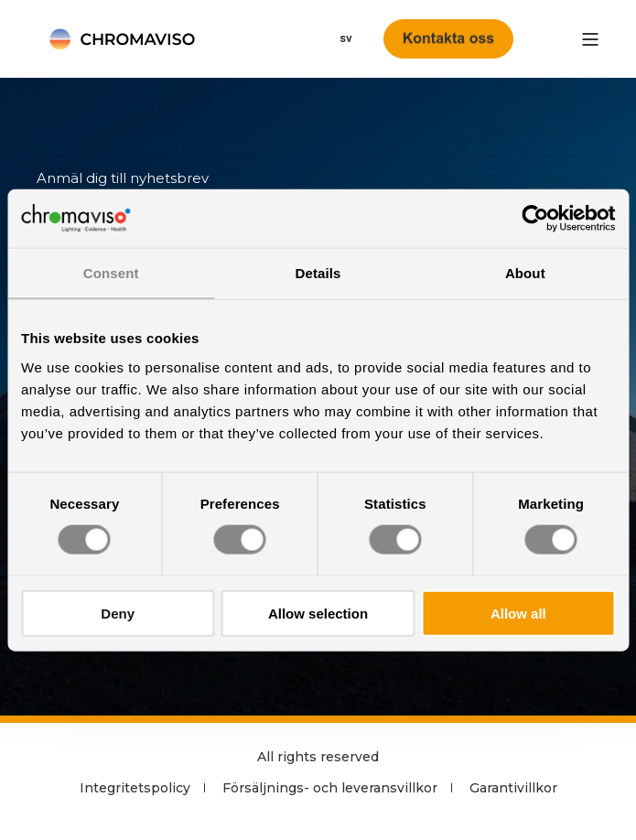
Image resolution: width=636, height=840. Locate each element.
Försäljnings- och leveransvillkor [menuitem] (330, 788)
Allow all (518, 613)
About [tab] (525, 273)
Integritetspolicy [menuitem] (135, 788)
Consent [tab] (111, 273)
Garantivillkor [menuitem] (513, 788)
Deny (118, 613)
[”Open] (590, 39)
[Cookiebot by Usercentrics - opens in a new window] (535, 219)
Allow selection (318, 613)
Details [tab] (318, 273)
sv (346, 38)
